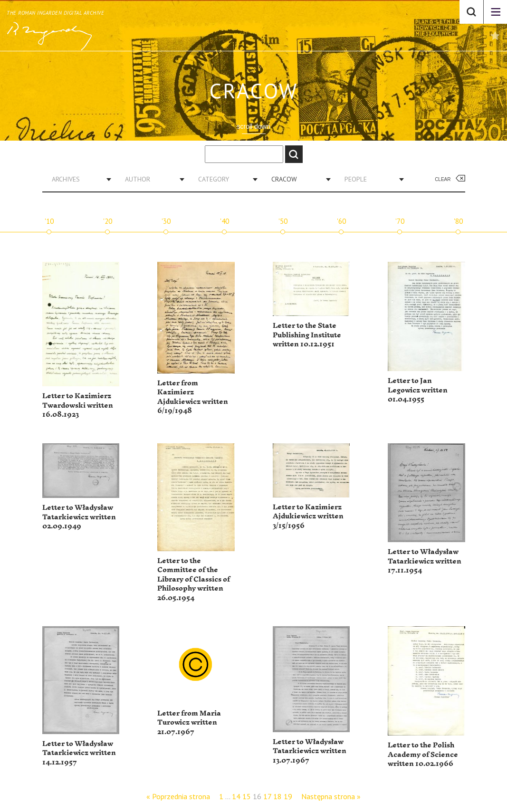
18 (277, 796)
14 (236, 796)
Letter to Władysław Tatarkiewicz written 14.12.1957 (79, 753)
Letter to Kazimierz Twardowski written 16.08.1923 (78, 405)
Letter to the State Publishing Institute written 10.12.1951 (307, 335)
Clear (443, 179)
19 (288, 796)
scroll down (253, 126)
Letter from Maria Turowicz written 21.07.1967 (189, 723)
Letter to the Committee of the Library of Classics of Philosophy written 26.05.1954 (194, 579)
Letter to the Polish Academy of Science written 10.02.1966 (423, 755)
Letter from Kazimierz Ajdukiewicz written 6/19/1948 (193, 397)
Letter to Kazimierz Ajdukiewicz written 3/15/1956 (308, 516)
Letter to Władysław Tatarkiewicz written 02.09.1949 (79, 517)
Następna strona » (331, 796)
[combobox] (78, 179)
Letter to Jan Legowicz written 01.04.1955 (418, 390)
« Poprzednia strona (178, 796)
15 (247, 796)
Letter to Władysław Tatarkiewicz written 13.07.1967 (310, 751)
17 (267, 796)
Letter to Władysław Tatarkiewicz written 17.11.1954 (425, 561)
